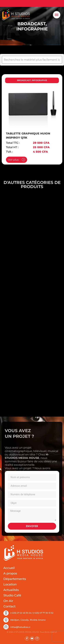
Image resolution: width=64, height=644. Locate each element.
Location (10, 584)
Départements (15, 579)
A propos (10, 573)
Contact (9, 606)
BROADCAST (31, 24)
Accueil (9, 568)
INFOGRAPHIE (32, 29)
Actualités (11, 590)
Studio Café (12, 595)
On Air (8, 601)
